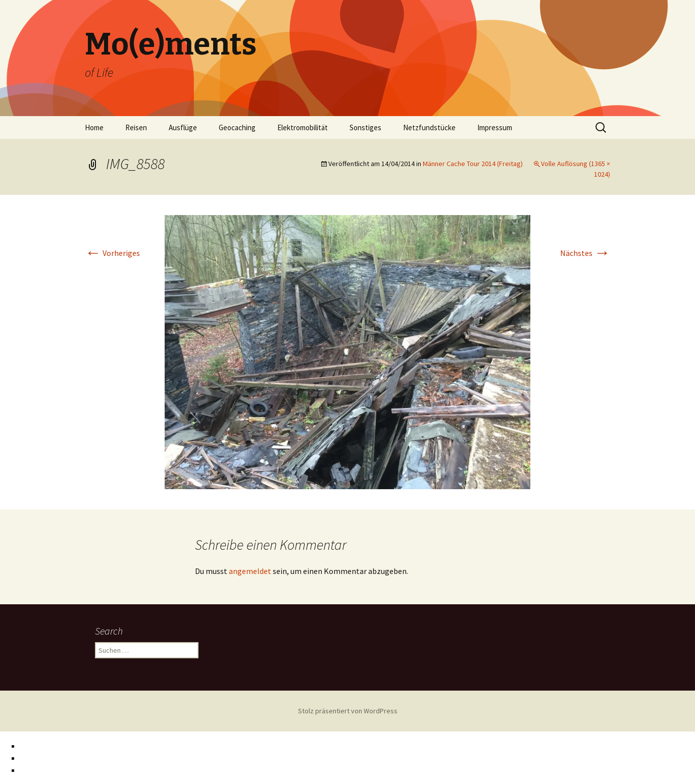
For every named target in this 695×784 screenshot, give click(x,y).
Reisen (136, 127)
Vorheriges (112, 253)
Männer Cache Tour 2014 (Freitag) (473, 164)
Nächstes (585, 253)
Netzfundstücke (429, 127)
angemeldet (250, 571)
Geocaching (237, 127)
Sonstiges (365, 127)
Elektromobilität (303, 127)
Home (94, 127)
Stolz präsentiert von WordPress (348, 711)
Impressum (495, 127)
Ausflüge (183, 127)
